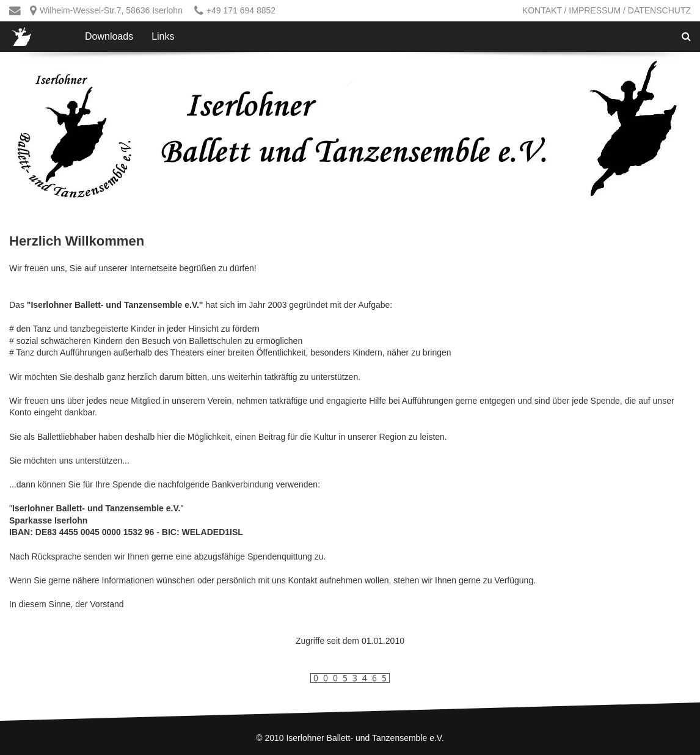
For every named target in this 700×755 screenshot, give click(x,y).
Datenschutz (659, 10)
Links (163, 36)
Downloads (109, 36)
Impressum (595, 10)
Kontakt (542, 10)
